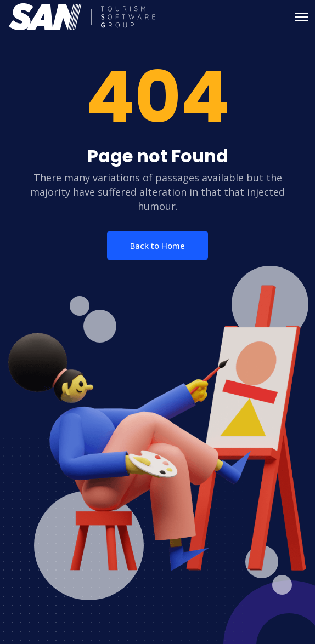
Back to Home (157, 246)
